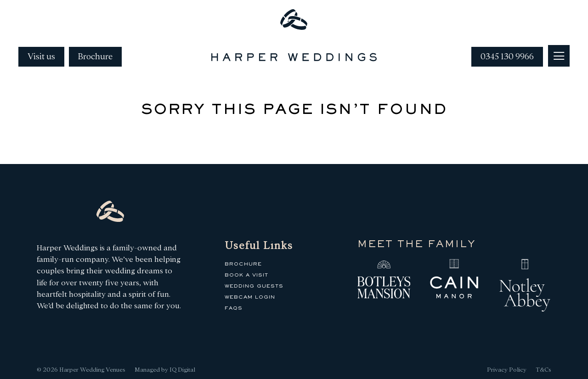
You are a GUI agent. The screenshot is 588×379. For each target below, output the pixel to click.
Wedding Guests (254, 286)
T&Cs (543, 370)
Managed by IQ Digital (165, 370)
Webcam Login (250, 297)
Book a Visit (246, 275)
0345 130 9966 (507, 57)
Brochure (95, 57)
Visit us (41, 57)
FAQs (234, 308)
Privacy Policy (507, 370)
